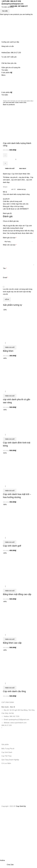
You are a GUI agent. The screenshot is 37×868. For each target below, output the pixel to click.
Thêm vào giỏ (10, 169)
